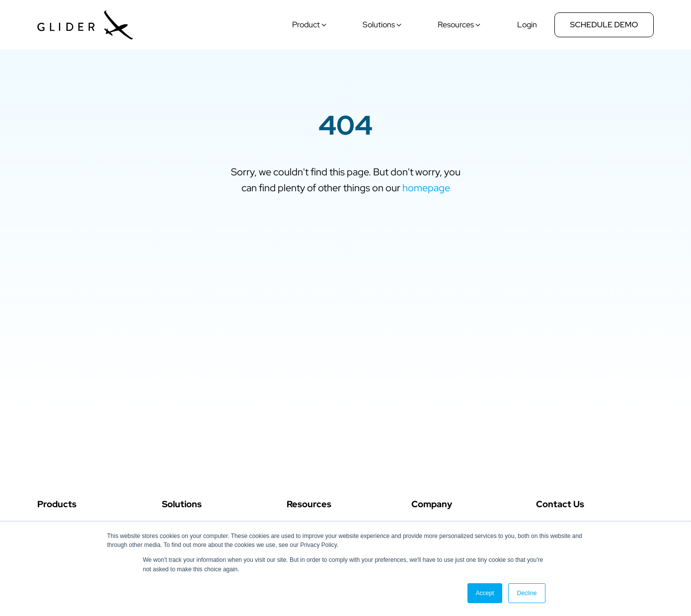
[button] (310, 25)
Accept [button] (485, 593)
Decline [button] (527, 593)
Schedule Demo (604, 25)
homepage (426, 188)
